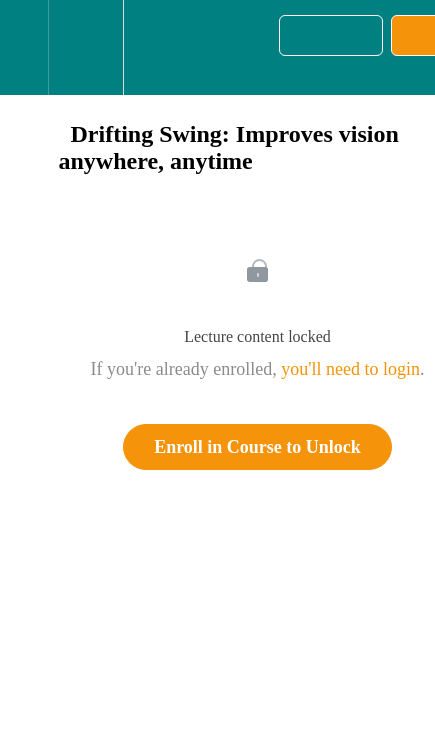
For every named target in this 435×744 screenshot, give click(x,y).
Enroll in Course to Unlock (257, 447)
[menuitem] (85, 47)
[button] (24, 47)
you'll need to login (350, 369)
